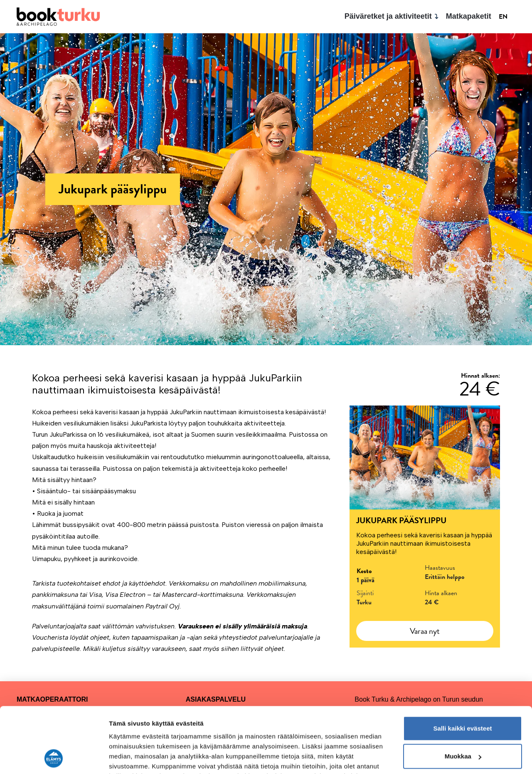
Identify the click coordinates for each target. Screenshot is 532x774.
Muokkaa (463, 695)
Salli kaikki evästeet (463, 667)
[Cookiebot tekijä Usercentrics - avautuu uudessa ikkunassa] (54, 758)
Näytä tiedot (127, 758)
